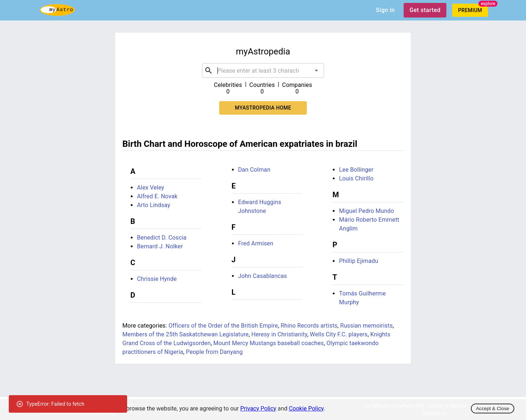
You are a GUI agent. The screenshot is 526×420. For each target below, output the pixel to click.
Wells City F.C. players (339, 334)
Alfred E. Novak (157, 196)
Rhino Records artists (309, 326)
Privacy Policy (258, 408)
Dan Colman (254, 170)
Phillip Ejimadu (359, 261)
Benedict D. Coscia (162, 238)
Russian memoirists (366, 326)
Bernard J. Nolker (160, 246)
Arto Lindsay (154, 205)
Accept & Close (493, 408)
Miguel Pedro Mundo (366, 211)
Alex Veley (150, 188)
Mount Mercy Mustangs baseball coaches (268, 343)
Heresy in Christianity (279, 334)
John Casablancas (263, 276)
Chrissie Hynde (157, 279)
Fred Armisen (256, 243)
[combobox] (263, 70)
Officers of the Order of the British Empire (223, 326)
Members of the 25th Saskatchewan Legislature (186, 334)
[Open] (316, 70)
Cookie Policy (306, 408)
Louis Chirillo (356, 178)
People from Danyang (214, 352)
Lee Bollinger (356, 170)
